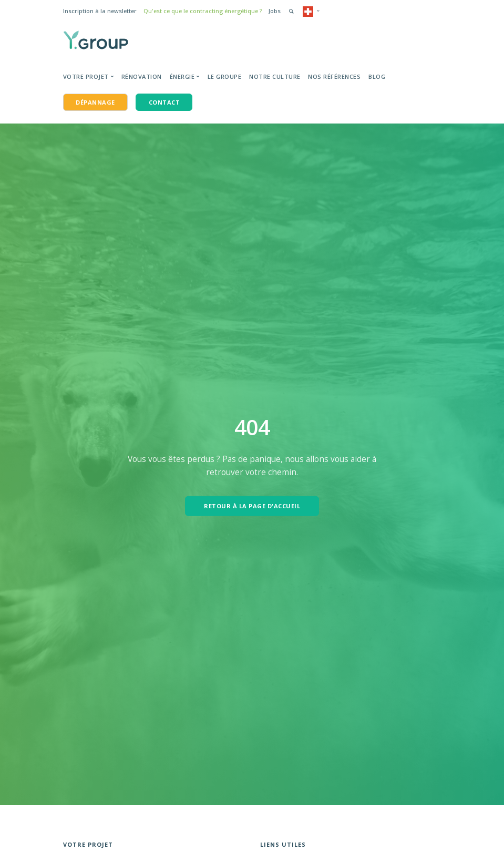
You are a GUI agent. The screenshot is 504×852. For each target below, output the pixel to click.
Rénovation (142, 76)
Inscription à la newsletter (100, 11)
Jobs (275, 11)
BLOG (377, 76)
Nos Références (334, 76)
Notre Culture (275, 76)
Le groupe (225, 76)
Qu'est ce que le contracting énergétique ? (203, 11)
